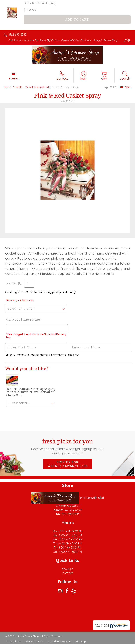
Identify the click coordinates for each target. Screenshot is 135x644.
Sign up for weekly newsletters (68, 464)
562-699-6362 (18, 35)
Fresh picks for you (68, 447)
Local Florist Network (59, 641)
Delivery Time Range (23, 319)
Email (126, 87)
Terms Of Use (13, 641)
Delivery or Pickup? (19, 300)
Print (111, 87)
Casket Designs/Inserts (38, 87)
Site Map (81, 641)
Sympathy (18, 87)
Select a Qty (14, 283)
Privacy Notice (34, 641)
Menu (14, 78)
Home (7, 87)
